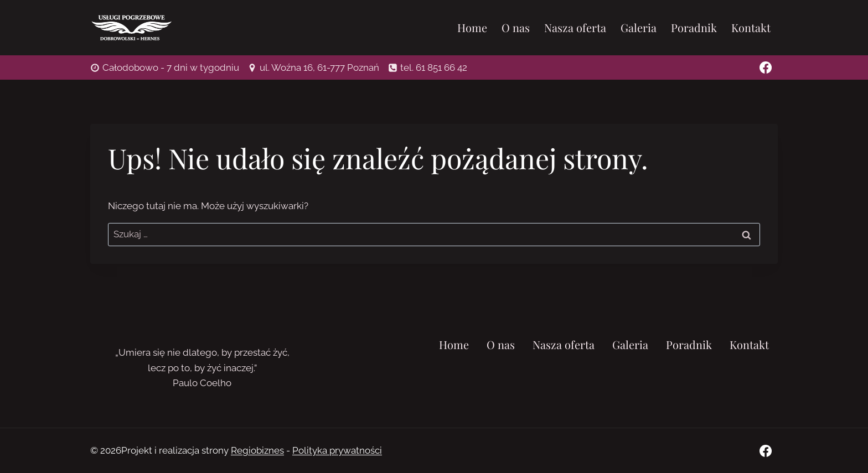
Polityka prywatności (337, 450)
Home (472, 27)
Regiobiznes (257, 450)
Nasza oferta (575, 27)
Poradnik (694, 27)
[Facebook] (766, 67)
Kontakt (751, 27)
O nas (516, 27)
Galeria (639, 27)
